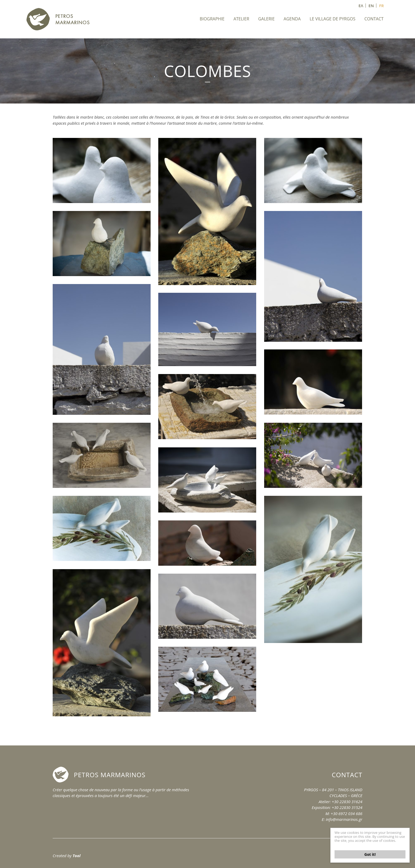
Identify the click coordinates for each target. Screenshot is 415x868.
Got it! (370, 854)
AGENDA (292, 19)
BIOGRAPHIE (212, 19)
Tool (76, 856)
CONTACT (374, 19)
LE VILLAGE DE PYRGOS (333, 19)
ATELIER (241, 19)
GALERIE (266, 19)
